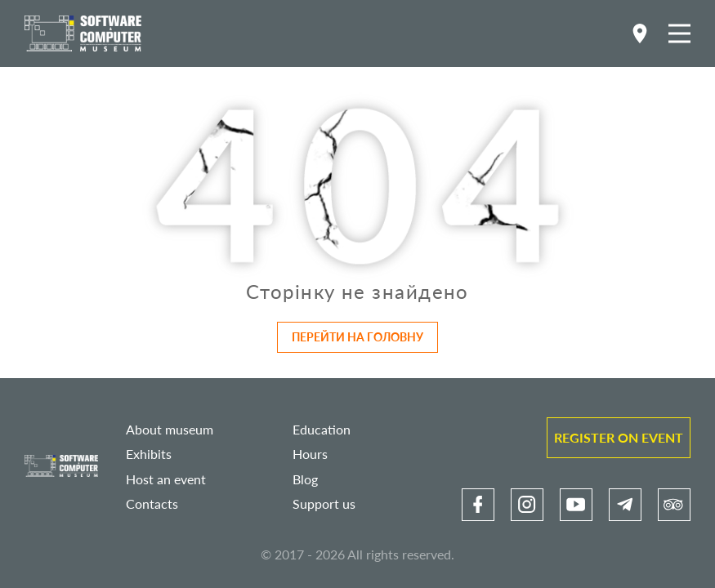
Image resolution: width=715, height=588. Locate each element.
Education (322, 429)
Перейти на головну (357, 337)
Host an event (166, 479)
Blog (305, 479)
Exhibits (149, 454)
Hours (310, 454)
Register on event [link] (619, 437)
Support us (324, 503)
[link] (478, 505)
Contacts (152, 503)
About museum (170, 429)
